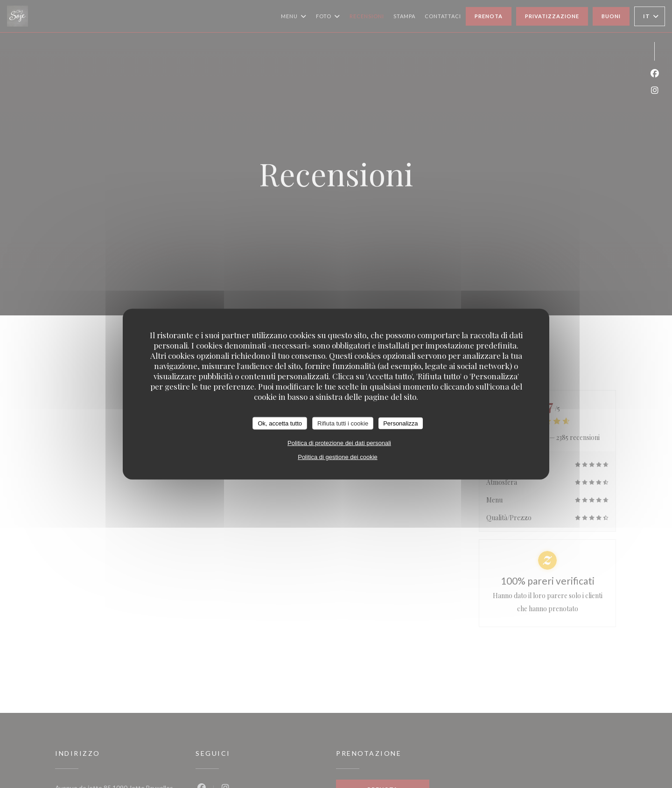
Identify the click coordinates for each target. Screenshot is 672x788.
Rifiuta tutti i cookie (343, 423)
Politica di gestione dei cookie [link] (338, 457)
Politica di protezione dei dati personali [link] (339, 443)
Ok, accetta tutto (280, 423)
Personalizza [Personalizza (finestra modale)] (400, 423)
